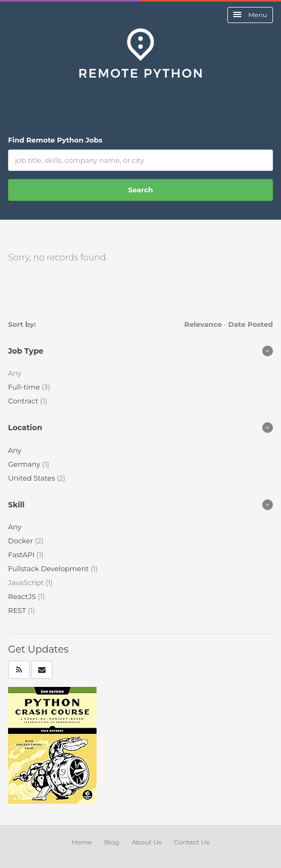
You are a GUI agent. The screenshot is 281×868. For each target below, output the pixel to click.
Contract (24, 401)
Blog (112, 842)
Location (25, 428)
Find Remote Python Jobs (55, 140)
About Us (146, 842)
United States (32, 478)
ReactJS (23, 596)
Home (82, 842)
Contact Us (191, 842)
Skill (16, 505)
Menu (250, 15)
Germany (25, 464)
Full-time (25, 387)
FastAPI (22, 555)
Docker (21, 541)
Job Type (26, 351)
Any (15, 450)
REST (18, 610)
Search (140, 190)
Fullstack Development (49, 568)
